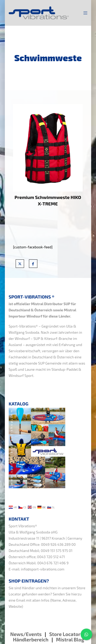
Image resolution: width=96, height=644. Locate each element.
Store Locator (65, 634)
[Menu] (84, 13)
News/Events (26, 634)
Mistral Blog (70, 640)
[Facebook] (33, 264)
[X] (20, 264)
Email (21, 600)
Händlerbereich (31, 640)
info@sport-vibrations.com (43, 569)
